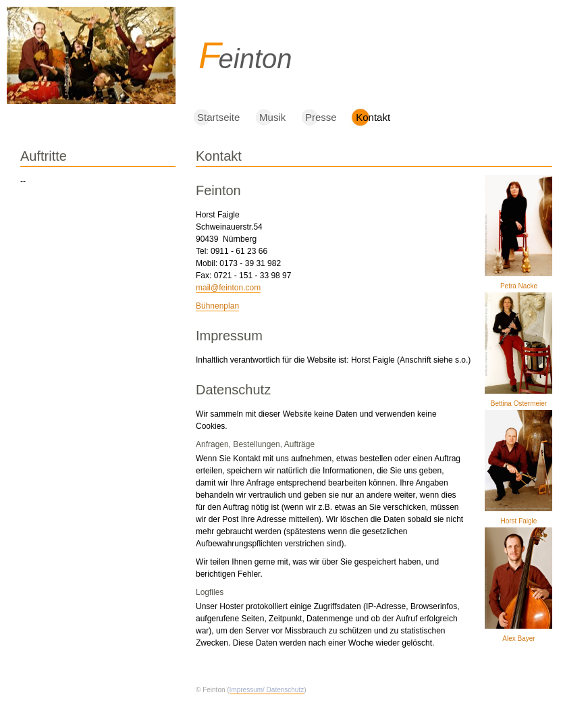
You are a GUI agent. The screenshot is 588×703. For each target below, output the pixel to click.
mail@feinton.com (228, 288)
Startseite (218, 117)
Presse (321, 117)
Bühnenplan (217, 306)
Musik (272, 117)
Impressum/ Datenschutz (267, 690)
